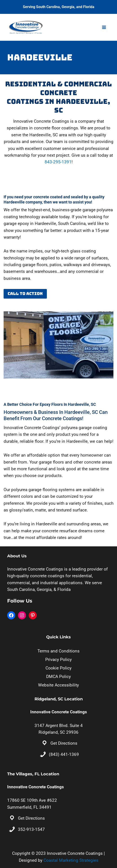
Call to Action (25, 294)
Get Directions (64, 743)
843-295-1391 (58, 162)
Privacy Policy (58, 660)
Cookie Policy (58, 668)
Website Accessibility (58, 685)
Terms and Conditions (58, 651)
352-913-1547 (31, 829)
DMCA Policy (58, 677)
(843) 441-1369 (64, 754)
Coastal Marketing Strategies (71, 860)
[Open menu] (104, 27)
